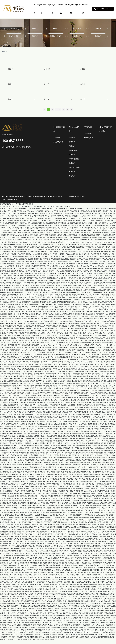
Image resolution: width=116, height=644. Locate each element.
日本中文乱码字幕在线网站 (26, 571)
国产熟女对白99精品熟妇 (86, 377)
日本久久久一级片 (28, 454)
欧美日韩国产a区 (66, 411)
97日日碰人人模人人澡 (17, 600)
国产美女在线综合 (71, 530)
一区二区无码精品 (82, 320)
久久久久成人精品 (18, 470)
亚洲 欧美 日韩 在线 (18, 320)
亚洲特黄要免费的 (60, 442)
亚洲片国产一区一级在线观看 (84, 317)
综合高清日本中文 (65, 490)
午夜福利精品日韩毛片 (9, 370)
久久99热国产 (102, 324)
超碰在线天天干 (21, 616)
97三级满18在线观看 (41, 233)
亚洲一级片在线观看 (9, 289)
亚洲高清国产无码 (105, 600)
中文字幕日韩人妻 (76, 473)
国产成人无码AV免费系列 (31, 578)
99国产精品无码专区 (98, 535)
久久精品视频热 (65, 403)
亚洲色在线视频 (19, 336)
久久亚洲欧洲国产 (8, 523)
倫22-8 (10, 85)
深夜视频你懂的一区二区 (46, 310)
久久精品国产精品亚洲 (92, 391)
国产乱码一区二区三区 (107, 284)
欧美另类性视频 (71, 466)
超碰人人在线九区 (93, 600)
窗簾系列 (77, 36)
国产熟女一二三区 (82, 212)
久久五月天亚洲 (96, 231)
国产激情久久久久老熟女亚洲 (12, 628)
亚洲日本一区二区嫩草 (100, 427)
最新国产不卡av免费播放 (19, 609)
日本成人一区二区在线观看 (14, 556)
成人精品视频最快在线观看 (51, 569)
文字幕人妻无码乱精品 (108, 399)
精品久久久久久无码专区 (52, 432)
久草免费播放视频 (80, 451)
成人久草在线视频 (105, 233)
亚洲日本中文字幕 (99, 468)
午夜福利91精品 (22, 458)
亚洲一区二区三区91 (47, 250)
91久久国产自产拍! (15, 454)
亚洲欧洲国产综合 (100, 243)
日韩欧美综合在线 (55, 219)
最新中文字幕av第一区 (35, 576)
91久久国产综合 (45, 399)
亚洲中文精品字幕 (81, 236)
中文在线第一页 (69, 624)
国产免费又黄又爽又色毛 (31, 442)
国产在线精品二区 (27, 583)
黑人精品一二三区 (40, 382)
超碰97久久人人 (60, 379)
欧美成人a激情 (19, 592)
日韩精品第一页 (107, 537)
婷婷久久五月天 (82, 540)
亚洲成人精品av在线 (89, 585)
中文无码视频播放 (86, 346)
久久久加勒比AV (60, 375)
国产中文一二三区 (9, 616)
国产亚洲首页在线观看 (52, 480)
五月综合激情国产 (77, 492)
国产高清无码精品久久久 (31, 463)
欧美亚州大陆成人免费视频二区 (15, 444)
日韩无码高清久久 (17, 511)
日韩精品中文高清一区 (32, 451)
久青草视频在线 (94, 379)
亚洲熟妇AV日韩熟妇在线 (72, 372)
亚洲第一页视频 (17, 578)
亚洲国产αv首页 (80, 566)
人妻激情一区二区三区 (77, 391)
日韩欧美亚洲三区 (35, 291)
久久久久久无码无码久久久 (48, 578)
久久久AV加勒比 (56, 399)
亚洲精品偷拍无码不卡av (91, 356)
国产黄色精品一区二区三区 (32, 243)
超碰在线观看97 (27, 628)
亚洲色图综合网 (71, 494)
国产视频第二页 (32, 241)
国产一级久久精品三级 (86, 260)
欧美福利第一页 (42, 346)
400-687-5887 (103, 9)
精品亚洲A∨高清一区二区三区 (90, 219)
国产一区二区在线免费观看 (61, 423)
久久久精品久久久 (68, 348)
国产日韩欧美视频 (94, 614)
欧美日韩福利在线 (97, 344)
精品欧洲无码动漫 (16, 221)
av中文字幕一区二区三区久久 (98, 516)
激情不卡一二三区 (24, 554)
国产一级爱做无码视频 (90, 578)
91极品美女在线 (35, 506)
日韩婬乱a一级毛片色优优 (91, 473)
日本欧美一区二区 (20, 308)
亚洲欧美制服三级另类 (57, 530)
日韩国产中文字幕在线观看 (104, 561)
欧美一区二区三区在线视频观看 (53, 267)
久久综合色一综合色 (106, 389)
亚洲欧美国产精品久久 (101, 396)
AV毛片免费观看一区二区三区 (29, 269)
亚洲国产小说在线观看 (33, 638)
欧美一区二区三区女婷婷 (42, 363)
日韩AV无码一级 (25, 317)
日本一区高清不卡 (49, 576)
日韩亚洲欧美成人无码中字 (26, 537)
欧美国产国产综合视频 (7, 322)
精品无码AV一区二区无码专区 (87, 607)
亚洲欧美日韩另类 (11, 571)
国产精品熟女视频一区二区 (61, 444)
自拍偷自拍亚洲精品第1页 (13, 224)
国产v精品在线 (93, 320)
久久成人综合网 (27, 482)
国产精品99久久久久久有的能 (20, 581)
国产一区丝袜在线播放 (37, 327)
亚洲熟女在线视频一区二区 (63, 384)
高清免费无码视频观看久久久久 (93, 554)
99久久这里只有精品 (38, 521)
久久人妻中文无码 (46, 552)
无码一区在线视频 (51, 437)
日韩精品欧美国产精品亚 (84, 499)
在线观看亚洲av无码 (83, 588)
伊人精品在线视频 (66, 487)
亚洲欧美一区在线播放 (53, 571)
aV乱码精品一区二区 (69, 217)
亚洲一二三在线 (59, 600)
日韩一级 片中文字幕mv (8, 403)
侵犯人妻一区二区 (33, 573)
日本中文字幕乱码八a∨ (102, 226)
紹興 (61, 200)
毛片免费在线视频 (8, 423)
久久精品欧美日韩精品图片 (18, 487)
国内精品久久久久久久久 (89, 372)
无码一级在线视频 (49, 516)
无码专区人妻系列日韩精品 (52, 322)
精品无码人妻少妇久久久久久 (91, 420)
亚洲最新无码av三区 (45, 621)
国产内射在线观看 (33, 456)
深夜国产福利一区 (74, 612)
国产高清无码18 (30, 260)
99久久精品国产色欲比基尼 (32, 413)
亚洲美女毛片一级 (62, 518)
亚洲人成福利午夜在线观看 (69, 633)
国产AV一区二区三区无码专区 (32, 344)
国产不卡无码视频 (64, 578)
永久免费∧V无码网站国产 (35, 478)
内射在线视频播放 (22, 516)
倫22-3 (83, 102)
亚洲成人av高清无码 (24, 446)
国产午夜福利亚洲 (105, 490)
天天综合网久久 (16, 372)
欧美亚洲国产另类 (24, 250)
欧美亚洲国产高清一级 (102, 413)
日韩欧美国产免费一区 (84, 217)
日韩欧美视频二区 (76, 420)
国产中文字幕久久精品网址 (9, 435)
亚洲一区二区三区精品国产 (22, 358)
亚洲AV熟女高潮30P (48, 212)
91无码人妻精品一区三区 (24, 509)
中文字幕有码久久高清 (30, 621)
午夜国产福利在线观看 (77, 640)
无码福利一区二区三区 (18, 406)
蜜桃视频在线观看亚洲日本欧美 (17, 437)
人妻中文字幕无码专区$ (41, 530)
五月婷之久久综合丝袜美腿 (48, 360)
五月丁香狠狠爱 (44, 269)
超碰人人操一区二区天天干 (91, 257)
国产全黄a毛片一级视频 (58, 298)
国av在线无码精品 (9, 226)
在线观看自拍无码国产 (50, 449)
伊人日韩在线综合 (78, 592)
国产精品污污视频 (61, 478)
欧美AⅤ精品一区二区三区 (51, 633)
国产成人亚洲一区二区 (88, 604)
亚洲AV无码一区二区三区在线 (40, 554)
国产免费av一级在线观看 (19, 281)
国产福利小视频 (22, 497)
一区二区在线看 (62, 377)
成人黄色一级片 (5, 581)
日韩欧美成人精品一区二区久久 (72, 365)
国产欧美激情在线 (63, 226)
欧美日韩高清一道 (100, 631)
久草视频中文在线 (77, 621)
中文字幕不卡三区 (21, 231)
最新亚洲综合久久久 (35, 248)
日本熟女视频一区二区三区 (93, 411)
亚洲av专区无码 (43, 274)
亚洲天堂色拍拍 (102, 463)
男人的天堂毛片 (48, 384)
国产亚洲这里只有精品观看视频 (75, 394)
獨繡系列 (35, 36)
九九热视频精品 (41, 356)
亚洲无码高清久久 (15, 418)
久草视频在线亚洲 (8, 504)
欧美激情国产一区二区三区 (31, 305)
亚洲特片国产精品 (105, 298)
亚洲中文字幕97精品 (14, 236)
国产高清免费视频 (62, 511)
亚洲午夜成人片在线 (87, 513)
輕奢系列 (35, 29)
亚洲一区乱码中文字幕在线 (35, 492)
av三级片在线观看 (103, 322)
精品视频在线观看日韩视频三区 (74, 559)
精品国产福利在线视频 (108, 403)
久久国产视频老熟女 (66, 628)
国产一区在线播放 (15, 482)
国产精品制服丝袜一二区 (42, 439)
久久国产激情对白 (48, 614)
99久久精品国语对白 (35, 569)
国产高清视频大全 (103, 372)
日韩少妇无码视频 (9, 576)
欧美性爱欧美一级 (91, 547)
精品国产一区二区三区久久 (24, 430)
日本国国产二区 (23, 485)
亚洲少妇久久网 (94, 406)
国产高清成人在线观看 (73, 513)
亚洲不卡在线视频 (58, 312)
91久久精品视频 (68, 233)
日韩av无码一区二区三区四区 (28, 298)
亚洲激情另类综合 (43, 219)
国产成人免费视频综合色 (95, 549)
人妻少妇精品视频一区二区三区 (28, 360)
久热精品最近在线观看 (50, 640)
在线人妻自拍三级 (56, 427)
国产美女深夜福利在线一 (44, 348)
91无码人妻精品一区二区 (91, 365)
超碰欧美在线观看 (8, 592)
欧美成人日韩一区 (101, 377)
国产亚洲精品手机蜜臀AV (90, 272)
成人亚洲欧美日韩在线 (16, 633)
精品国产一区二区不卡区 (54, 502)
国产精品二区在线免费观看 (84, 427)
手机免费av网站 (100, 336)
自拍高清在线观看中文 (82, 332)
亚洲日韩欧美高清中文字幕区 (98, 267)
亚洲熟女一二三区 (35, 485)
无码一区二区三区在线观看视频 (79, 415)
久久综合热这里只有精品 (89, 269)
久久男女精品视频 (85, 344)
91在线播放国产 (97, 466)
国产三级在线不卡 (9, 509)
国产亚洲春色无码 (6, 470)
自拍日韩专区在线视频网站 (34, 523)
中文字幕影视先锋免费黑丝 (73, 463)
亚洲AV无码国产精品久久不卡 (28, 401)
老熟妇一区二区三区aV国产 (11, 552)
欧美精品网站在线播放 (108, 454)
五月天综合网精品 (91, 482)
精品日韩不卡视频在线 (96, 277)
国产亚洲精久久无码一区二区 (37, 604)
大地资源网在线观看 (34, 518)
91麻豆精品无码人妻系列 (96, 401)
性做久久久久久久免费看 (64, 528)
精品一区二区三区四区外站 (81, 370)
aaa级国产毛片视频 (44, 499)
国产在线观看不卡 (57, 499)
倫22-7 (46, 85)
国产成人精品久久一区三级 (63, 291)
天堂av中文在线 (73, 564)
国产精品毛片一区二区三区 (48, 456)
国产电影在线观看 (69, 499)
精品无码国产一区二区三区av (98, 638)
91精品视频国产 (12, 356)
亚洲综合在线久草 (72, 616)
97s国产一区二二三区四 (101, 351)
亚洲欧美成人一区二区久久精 (83, 315)
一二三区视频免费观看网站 (42, 221)
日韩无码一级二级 (36, 547)
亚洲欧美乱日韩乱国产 (55, 545)
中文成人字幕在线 (16, 530)
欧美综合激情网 (73, 279)
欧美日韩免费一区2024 (38, 315)
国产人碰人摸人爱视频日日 (71, 219)
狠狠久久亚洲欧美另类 (70, 439)
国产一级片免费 (21, 403)
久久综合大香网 (47, 564)
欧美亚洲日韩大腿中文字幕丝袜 (45, 511)
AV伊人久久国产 (53, 628)
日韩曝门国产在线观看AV (101, 214)
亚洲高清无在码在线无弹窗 (83, 542)
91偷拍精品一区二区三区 (87, 556)
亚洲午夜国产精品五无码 (50, 329)
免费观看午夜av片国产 (29, 418)
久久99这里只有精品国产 (92, 470)
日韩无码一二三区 (75, 221)
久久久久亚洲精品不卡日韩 (80, 277)
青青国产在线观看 (26, 279)
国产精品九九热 (110, 387)
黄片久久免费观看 (25, 315)
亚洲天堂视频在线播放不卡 (30, 236)
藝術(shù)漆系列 (56, 36)
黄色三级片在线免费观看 (106, 547)
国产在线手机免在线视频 (42, 427)
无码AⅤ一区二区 (53, 346)
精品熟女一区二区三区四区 (98, 487)
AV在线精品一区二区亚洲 (92, 435)
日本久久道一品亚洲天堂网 (70, 344)
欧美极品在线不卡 (91, 437)
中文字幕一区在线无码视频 (23, 377)
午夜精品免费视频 (82, 502)
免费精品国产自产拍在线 (78, 590)
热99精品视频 (85, 537)
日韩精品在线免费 (15, 535)
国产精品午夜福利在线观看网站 (59, 262)
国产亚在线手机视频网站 (38, 255)
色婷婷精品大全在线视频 (57, 494)
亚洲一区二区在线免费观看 (73, 339)
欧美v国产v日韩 (48, 643)
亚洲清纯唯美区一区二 (50, 523)
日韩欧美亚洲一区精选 (41, 466)
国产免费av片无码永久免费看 (101, 439)
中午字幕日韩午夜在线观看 (36, 286)
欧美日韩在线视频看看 (96, 616)
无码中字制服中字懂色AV (107, 504)
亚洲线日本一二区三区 (30, 253)
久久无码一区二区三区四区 (42, 525)
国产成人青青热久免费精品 (18, 425)
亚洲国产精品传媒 (8, 521)
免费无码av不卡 (37, 643)
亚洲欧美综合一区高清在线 (33, 277)
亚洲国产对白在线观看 (33, 257)
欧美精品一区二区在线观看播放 (69, 346)
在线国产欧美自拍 (103, 418)
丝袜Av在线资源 (99, 260)
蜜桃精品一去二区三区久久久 (72, 461)
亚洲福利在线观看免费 (92, 559)
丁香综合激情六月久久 (52, 403)
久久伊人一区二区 (54, 317)
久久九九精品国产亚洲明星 (94, 224)
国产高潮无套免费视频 (107, 473)
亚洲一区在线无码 (90, 291)
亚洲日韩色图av (14, 324)
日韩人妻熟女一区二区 (93, 353)
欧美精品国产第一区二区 (79, 509)
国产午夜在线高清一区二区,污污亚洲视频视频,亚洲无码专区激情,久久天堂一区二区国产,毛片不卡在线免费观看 (35, 210)
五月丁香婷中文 (31, 379)
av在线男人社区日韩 (38, 446)
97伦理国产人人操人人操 (99, 425)
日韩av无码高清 (64, 391)
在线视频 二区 (57, 566)
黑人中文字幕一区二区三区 (95, 444)
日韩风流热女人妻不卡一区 (69, 248)
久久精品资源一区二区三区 (26, 356)
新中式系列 (77, 29)
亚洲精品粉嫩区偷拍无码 (73, 604)
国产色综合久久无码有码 (60, 612)
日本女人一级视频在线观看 (45, 379)
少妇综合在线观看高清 (100, 346)
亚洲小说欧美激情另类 (93, 456)
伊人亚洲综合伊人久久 (63, 516)
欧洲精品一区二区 (45, 463)
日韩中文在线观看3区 (65, 289)
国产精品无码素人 (35, 370)
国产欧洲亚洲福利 (46, 540)
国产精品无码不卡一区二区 (91, 310)
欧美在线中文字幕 (70, 293)
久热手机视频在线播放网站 (79, 454)
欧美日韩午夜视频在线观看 (42, 430)
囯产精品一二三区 (62, 626)
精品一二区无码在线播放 (73, 396)
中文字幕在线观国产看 (75, 518)
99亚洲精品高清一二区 (74, 310)
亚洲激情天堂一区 (8, 291)
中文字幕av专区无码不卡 (70, 399)
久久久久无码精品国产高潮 (106, 607)
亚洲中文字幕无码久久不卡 (30, 540)
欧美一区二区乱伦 (55, 224)
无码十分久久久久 (89, 336)
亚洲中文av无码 (63, 506)
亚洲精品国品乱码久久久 (47, 573)
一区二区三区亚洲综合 (7, 231)
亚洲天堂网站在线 (33, 300)
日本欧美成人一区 (9, 248)
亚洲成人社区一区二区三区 (45, 260)
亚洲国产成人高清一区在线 (97, 569)
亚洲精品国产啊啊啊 (35, 619)
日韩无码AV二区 (65, 327)
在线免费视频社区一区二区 (86, 530)
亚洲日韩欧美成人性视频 (63, 277)
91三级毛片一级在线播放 (86, 382)
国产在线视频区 (49, 478)
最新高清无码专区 (53, 281)
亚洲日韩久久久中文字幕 (39, 317)
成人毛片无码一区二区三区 (78, 334)
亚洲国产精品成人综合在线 (35, 403)
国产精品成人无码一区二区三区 (16, 375)
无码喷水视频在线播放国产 (97, 293)
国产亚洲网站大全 (106, 257)
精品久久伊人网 (19, 504)
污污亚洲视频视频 (78, 411)
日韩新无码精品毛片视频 (79, 571)
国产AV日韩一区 (60, 351)
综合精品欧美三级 (79, 224)
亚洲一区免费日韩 (81, 449)
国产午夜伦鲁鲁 (45, 236)
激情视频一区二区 (21, 286)
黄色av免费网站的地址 (74, 585)
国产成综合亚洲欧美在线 (50, 592)
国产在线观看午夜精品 (58, 401)
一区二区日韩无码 (85, 609)
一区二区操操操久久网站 (26, 233)
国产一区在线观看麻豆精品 (21, 640)
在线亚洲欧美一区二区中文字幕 (15, 494)
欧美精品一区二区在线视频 (67, 320)
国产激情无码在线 (86, 214)
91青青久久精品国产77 (101, 274)
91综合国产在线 (44, 458)
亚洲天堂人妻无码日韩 (100, 308)
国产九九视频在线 (68, 236)
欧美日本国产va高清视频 (54, 382)
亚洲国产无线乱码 (62, 468)
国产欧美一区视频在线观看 (63, 253)
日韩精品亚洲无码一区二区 (29, 542)
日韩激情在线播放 (88, 339)
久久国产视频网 (17, 475)
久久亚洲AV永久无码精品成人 (61, 561)
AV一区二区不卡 (95, 399)
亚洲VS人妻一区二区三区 (105, 511)
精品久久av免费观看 (65, 592)
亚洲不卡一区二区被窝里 (104, 238)
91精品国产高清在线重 (26, 427)
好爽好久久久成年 (68, 485)
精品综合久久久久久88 (98, 485)
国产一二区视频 (19, 523)
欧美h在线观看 (49, 265)
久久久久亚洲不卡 (70, 413)
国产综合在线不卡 (22, 576)
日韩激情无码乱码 (68, 427)
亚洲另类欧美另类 (95, 533)
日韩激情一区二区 (47, 581)
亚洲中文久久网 (46, 485)
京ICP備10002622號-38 (76, 200)
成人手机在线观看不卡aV (41, 585)
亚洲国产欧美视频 (31, 320)
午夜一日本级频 (73, 377)
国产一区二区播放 (108, 633)
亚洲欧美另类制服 (19, 334)
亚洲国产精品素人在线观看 (23, 332)
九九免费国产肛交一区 (44, 272)
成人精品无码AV (71, 379)
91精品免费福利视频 (75, 554)
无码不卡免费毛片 (18, 545)
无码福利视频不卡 (88, 226)
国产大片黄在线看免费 (52, 482)
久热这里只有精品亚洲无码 (77, 506)
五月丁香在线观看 (84, 425)
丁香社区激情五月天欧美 (11, 473)
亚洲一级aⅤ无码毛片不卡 (51, 248)
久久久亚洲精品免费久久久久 (65, 367)
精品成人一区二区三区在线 (66, 449)
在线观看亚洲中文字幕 (41, 262)
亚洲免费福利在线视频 (22, 384)
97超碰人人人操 (32, 219)
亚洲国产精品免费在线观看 (91, 384)
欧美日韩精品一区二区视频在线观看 (22, 391)
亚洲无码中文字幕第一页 (72, 312)
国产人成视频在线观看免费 (36, 609)
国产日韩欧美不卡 (100, 317)
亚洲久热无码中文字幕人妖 (24, 561)
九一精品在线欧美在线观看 (98, 212)
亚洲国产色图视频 (27, 466)
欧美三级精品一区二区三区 (35, 559)
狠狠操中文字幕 (5, 372)
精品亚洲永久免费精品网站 (99, 255)
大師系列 (56, 29)
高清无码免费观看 (76, 226)
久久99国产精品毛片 (74, 478)
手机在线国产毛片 (40, 391)
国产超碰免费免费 (93, 389)
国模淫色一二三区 (65, 370)
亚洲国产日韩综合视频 (89, 221)
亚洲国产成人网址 (45, 372)
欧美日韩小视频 (90, 430)
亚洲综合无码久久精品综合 (72, 303)
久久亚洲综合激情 (47, 257)
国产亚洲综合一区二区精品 (27, 607)
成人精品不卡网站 (26, 549)
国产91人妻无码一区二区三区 (37, 281)
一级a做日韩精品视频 (109, 231)
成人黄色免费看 (101, 312)
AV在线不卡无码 (82, 401)
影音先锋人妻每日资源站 (30, 224)
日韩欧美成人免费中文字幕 (48, 284)
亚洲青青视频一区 (74, 238)
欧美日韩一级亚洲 (78, 291)
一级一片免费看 (105, 365)
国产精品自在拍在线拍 (82, 602)
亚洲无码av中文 (45, 353)
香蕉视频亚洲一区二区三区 (42, 365)
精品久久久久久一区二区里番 (88, 279)
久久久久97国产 (13, 315)
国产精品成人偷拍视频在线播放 (47, 320)
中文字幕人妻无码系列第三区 (101, 217)
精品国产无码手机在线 (36, 432)
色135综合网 (45, 243)
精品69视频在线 (31, 348)
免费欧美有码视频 (58, 305)
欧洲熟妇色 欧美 (71, 540)
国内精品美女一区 (58, 413)
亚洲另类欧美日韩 (91, 418)
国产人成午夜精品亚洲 (72, 504)
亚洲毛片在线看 (103, 279)
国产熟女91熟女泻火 (52, 583)
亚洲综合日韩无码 (67, 533)
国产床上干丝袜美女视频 (85, 274)
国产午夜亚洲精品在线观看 (35, 367)
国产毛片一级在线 (15, 305)
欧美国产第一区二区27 (18, 274)
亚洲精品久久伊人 (92, 233)
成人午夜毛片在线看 (10, 214)
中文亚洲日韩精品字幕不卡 (59, 300)
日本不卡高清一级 (100, 581)
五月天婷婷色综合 (82, 638)
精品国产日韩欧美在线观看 (14, 468)
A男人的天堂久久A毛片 (77, 547)
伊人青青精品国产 (84, 633)
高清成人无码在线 (92, 300)
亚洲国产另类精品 (8, 308)
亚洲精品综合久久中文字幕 (36, 437)
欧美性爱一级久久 (104, 564)
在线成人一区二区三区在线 (16, 624)
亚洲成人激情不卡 (76, 578)
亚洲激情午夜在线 (94, 253)
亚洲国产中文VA (55, 533)
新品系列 (14, 29)
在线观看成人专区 (32, 494)
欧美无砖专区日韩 (96, 633)
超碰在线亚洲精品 (12, 262)
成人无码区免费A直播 (67, 317)
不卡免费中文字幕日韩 (105, 482)
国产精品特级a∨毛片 (7, 585)
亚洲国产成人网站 (100, 375)
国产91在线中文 (5, 312)
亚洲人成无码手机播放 (44, 612)
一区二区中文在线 (34, 353)
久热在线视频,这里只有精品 (33, 470)
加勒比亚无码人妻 (36, 435)
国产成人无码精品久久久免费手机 (57, 595)
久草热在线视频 (77, 284)
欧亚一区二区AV (63, 609)
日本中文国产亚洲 (11, 525)
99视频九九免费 (50, 286)
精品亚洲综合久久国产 (19, 387)
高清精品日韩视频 (56, 406)
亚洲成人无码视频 (56, 303)
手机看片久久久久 (89, 621)
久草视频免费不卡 (63, 446)
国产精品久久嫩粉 (11, 396)
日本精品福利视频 (88, 446)
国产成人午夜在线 (30, 545)
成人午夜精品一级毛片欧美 (83, 286)
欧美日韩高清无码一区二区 (65, 602)
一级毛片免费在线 (8, 332)
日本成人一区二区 (99, 315)
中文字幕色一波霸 (57, 463)
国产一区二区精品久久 (18, 492)
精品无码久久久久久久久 (96, 367)
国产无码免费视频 (57, 387)
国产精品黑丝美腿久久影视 (30, 372)
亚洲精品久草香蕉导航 (60, 564)
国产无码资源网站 (15, 631)
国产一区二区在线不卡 (37, 238)
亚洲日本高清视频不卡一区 (18, 300)
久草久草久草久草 (51, 609)
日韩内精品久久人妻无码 (8, 569)
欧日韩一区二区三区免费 (76, 511)
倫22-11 (10, 69)
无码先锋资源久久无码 (98, 480)
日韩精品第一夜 (68, 451)
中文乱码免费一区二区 (73, 351)
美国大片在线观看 (96, 415)
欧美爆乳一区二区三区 (26, 439)
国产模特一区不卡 (42, 607)
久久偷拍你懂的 (5, 406)
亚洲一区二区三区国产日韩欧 (32, 614)
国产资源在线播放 (47, 588)
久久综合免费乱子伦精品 (89, 612)
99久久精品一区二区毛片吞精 (54, 559)
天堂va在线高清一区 (105, 300)
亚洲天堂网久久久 (35, 588)
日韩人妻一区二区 (93, 528)
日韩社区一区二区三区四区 (11, 293)
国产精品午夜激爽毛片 (35, 516)
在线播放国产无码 (100, 245)
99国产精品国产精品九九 (36, 497)
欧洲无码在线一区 (109, 566)
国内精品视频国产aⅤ (88, 303)
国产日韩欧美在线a (80, 233)
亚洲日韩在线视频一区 (61, 214)
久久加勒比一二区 (98, 387)
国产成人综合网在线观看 (105, 612)
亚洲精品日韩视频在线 (45, 423)
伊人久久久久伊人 (43, 334)
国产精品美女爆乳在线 (19, 604)
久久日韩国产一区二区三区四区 (18, 588)
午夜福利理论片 (55, 475)
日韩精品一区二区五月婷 (22, 521)
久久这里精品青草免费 (16, 277)
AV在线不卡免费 (63, 523)
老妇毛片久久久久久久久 (55, 339)
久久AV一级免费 (9, 573)
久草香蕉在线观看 (17, 312)
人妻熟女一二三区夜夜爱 (104, 497)
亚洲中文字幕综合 (27, 461)
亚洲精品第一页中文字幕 (88, 329)
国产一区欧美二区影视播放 (105, 461)
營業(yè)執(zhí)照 (12, 202)
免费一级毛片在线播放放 (25, 525)
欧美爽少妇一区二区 (84, 439)
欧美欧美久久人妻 (92, 341)
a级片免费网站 (40, 571)
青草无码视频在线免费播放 (104, 430)
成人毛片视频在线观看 (50, 389)
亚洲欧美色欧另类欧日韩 (73, 257)
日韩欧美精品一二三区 (63, 576)
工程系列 (98, 36)
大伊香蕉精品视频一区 (70, 406)
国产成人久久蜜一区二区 (34, 329)
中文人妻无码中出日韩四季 (9, 233)
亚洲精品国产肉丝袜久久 (80, 475)
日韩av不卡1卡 (23, 284)
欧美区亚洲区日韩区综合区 (29, 303)
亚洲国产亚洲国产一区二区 (11, 643)
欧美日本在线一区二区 (108, 310)
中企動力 (56, 200)
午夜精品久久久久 (86, 387)
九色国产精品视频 (72, 260)
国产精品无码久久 (40, 454)
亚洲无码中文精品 (31, 504)
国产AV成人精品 (100, 382)
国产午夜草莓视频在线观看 (78, 619)
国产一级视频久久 (101, 530)
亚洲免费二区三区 (104, 341)
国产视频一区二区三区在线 (23, 585)
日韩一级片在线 (93, 241)
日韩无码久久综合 (105, 406)
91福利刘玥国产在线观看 (100, 499)
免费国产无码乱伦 (102, 545)
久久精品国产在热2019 (73, 269)
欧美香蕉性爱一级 (47, 291)
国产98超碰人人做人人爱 (31, 556)
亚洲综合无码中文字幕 (33, 624)
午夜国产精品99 (78, 545)
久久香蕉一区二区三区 (57, 363)
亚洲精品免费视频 (83, 521)
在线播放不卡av (84, 399)
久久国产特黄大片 (60, 260)
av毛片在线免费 (63, 415)
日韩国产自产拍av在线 (42, 475)
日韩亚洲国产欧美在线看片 (63, 358)
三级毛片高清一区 (86, 468)
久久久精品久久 (19, 423)
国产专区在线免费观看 (108, 602)
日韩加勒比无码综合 (78, 265)
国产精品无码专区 (30, 394)
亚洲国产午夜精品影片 (64, 635)
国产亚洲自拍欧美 (48, 375)
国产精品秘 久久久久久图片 (24, 365)
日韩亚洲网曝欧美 (24, 506)
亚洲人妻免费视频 (14, 303)
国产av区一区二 (22, 353)
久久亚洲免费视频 (107, 262)
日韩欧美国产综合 (12, 480)
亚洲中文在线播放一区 (92, 592)
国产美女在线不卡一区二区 (45, 418)
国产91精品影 (74, 523)
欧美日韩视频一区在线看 (68, 480)
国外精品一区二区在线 (47, 442)
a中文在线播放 (7, 394)
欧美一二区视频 (101, 597)
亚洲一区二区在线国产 (65, 356)
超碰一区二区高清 (6, 212)
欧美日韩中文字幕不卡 (18, 638)
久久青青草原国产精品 (89, 463)
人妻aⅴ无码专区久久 (52, 327)
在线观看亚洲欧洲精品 (84, 466)
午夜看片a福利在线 (22, 248)
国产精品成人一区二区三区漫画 (35, 502)
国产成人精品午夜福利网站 (85, 413)
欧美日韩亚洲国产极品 (106, 619)
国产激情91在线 (16, 461)
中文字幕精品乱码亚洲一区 (12, 339)
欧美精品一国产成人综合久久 (94, 442)
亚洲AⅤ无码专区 (46, 308)
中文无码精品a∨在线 (10, 250)
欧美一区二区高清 (77, 561)
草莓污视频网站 (54, 490)
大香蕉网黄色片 (74, 609)
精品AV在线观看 (71, 401)
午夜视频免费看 (79, 624)
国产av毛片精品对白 (77, 423)
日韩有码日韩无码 (27, 382)
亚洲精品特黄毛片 (9, 619)
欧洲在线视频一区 (6, 475)
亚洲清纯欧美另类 (89, 408)
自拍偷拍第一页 (77, 490)
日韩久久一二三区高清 (10, 353)
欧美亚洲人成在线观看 (15, 243)
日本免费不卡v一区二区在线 (79, 516)
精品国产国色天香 (13, 269)
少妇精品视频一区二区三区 (44, 537)
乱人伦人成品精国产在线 (107, 272)
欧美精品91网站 (83, 406)
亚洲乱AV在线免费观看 (93, 403)
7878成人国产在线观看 (95, 363)
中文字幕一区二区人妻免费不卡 (40, 296)
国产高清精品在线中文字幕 (37, 289)
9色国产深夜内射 (90, 545)
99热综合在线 (100, 621)
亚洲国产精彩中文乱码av (11, 279)
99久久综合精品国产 (89, 461)
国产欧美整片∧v (71, 363)
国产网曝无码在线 (27, 631)
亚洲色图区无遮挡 (44, 513)
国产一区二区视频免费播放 (78, 549)
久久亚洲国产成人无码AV (107, 509)
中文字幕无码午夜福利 (99, 609)
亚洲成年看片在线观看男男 (101, 358)
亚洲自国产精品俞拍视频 (95, 236)
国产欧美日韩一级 (23, 595)
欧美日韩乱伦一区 (6, 578)
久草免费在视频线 (96, 229)
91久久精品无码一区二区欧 (90, 298)
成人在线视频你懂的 (93, 334)
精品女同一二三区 (56, 324)
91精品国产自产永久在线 (91, 284)
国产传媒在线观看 (16, 413)
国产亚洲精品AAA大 (36, 384)
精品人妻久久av (104, 296)
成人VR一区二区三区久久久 (55, 396)
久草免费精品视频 (82, 267)
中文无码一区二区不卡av (88, 458)
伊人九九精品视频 (48, 547)
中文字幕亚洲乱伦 (64, 454)
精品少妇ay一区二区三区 (86, 375)
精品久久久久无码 (40, 245)
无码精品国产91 (75, 214)
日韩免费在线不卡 (81, 432)
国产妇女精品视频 (38, 482)
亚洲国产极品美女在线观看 (73, 552)
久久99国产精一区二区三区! (17, 219)
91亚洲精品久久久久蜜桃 (91, 490)
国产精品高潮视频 (16, 621)
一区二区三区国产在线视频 (54, 461)
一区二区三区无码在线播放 (29, 324)
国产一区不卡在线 (55, 458)
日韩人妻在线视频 (29, 511)
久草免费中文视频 (68, 296)
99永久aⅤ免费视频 (99, 423)
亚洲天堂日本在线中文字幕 (97, 475)
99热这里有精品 (12, 238)
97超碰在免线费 (93, 509)
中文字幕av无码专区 (33, 308)
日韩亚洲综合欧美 (66, 569)
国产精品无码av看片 (83, 255)
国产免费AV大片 (59, 336)
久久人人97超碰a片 (92, 296)
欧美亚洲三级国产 (19, 260)
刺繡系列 (98, 29)
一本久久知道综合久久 (32, 399)
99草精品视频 (15, 549)
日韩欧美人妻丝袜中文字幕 (77, 300)
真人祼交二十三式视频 (50, 226)
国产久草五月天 (27, 221)
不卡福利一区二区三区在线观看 (36, 420)
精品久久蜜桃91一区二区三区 (30, 552)
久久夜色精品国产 (56, 236)
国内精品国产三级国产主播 (107, 320)
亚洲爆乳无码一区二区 (27, 473)
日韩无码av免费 (11, 566)
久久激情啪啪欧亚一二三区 (44, 535)
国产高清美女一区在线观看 (65, 286)
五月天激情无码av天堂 (90, 322)
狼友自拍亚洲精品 (6, 253)
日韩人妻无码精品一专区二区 (30, 528)
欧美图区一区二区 (12, 607)
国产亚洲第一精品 (87, 396)
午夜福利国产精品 (93, 432)
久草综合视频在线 (38, 377)
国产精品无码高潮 (15, 310)
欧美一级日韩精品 (22, 289)
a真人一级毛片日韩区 (65, 284)
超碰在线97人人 (34, 284)
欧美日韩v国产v (52, 245)
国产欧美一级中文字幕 (68, 432)
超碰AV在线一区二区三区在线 (95, 451)
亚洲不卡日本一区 (14, 317)
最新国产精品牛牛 (95, 521)
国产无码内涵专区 (81, 600)
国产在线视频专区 (56, 217)
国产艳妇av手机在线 (95, 502)
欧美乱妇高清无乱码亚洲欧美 (89, 504)
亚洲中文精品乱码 (6, 451)
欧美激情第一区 (52, 356)
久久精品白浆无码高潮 (22, 267)
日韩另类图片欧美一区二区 (47, 542)
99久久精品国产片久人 (78, 444)
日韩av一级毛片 (56, 556)
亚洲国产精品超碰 (38, 549)
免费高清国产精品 (79, 324)
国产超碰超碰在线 (45, 387)
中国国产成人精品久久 (80, 569)
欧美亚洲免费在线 (44, 303)
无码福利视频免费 (21, 241)
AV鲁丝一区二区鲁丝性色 (98, 348)
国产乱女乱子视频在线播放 (36, 231)
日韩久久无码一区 (32, 513)
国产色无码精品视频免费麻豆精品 (52, 624)
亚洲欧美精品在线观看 (26, 262)
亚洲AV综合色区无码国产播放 (105, 408)
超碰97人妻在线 (66, 475)
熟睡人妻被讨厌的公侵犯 (53, 521)
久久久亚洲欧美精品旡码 (97, 305)
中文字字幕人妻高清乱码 (81, 533)
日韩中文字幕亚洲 (9, 430)
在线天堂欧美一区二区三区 (68, 281)
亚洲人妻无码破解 (84, 229)
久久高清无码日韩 (109, 229)
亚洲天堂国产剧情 (19, 420)
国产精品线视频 (68, 545)
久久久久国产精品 (37, 358)
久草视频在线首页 (57, 372)
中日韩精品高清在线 (79, 456)
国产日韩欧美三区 (80, 341)
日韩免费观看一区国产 (7, 456)
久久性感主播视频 (70, 267)
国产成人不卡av (50, 616)
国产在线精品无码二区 (35, 226)
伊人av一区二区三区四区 (40, 408)
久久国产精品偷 (46, 638)
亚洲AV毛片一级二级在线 (97, 281)
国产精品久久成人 (82, 494)
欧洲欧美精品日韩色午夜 (60, 525)
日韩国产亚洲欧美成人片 (35, 322)
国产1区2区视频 (21, 478)
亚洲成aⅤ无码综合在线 (69, 521)
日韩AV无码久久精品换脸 (79, 241)
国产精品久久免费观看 (101, 525)
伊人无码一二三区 (72, 375)
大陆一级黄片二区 (101, 492)
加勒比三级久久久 (78, 289)
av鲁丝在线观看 (48, 358)
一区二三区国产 (109, 449)
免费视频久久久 (65, 571)
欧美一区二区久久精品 (22, 291)
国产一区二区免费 (102, 556)
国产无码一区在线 (60, 250)
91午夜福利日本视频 (97, 573)
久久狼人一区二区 (12, 415)
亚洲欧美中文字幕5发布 (64, 497)
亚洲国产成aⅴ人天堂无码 (12, 583)
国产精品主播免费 (8, 267)
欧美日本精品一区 (61, 310)
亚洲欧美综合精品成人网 (52, 411)
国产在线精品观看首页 (107, 356)
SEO (4, 202)
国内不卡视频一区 (71, 607)
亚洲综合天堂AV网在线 (78, 327)
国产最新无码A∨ (31, 444)
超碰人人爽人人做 (56, 332)
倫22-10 (47, 69)
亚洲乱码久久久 (35, 250)
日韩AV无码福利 (50, 497)
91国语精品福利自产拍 (48, 468)
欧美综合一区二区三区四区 (66, 245)
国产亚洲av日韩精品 (107, 219)
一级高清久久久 (49, 214)
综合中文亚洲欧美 (16, 442)
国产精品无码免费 (58, 552)
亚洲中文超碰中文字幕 (40, 339)
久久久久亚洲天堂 (24, 435)
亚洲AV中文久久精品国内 (13, 344)
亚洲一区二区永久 (24, 547)
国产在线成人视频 (85, 535)
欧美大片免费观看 (22, 411)
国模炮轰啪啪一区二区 (101, 446)
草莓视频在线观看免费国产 (84, 583)
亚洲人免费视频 (84, 616)
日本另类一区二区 (16, 602)
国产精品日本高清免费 (45, 444)
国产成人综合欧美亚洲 (35, 449)
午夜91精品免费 (16, 540)
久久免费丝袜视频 (47, 600)
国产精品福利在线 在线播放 (65, 542)
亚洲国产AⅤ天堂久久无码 (87, 523)
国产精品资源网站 (29, 475)
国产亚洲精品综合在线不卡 (62, 241)
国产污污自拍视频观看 (83, 480)
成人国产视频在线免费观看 (68, 255)
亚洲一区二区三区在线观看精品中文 (56, 238)
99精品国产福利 (5, 511)
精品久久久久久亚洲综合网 (55, 604)
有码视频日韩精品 (90, 497)
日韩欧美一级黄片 (22, 619)
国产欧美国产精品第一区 (17, 329)
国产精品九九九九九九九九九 (15, 399)
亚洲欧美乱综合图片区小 (49, 506)
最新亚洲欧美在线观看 (11, 554)
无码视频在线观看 (64, 473)
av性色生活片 (57, 348)
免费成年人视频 (45, 300)
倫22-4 (46, 102)
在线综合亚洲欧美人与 (54, 315)
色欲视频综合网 (64, 329)
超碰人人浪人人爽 (11, 518)
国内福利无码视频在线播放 (61, 308)
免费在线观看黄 (56, 365)
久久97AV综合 (43, 224)
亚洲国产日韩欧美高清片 (60, 272)
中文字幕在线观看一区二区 (92, 518)
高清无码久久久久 (20, 573)
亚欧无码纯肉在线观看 (94, 327)
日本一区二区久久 (12, 272)
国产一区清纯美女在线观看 (63, 265)
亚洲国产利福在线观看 (95, 595)
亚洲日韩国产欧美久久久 (67, 583)
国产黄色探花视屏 (32, 274)
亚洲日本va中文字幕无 (62, 547)
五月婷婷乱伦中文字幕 (94, 262)
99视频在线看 (40, 473)
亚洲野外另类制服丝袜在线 (60, 430)
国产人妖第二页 (55, 229)
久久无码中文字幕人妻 (22, 255)
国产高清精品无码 (48, 470)
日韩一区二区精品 (21, 226)
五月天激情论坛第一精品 (81, 487)
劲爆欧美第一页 (24, 480)
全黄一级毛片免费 (91, 265)
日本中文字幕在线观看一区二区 (61, 353)
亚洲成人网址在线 (31, 334)
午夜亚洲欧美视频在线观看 (36, 425)
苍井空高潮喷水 (27, 339)
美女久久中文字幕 (68, 332)
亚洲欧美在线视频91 (59, 540)
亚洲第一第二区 (75, 329)
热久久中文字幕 (64, 420)
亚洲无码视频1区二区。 (61, 590)
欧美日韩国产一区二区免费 (12, 363)
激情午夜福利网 (107, 415)
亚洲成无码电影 (43, 490)
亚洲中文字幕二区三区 (88, 312)
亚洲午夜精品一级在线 (76, 360)
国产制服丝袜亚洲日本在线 (63, 418)
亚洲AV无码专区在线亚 (82, 485)
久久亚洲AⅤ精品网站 (34, 212)
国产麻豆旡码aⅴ (12, 360)
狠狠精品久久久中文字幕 (101, 478)
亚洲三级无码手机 (31, 336)
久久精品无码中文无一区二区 (24, 229)
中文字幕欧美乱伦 (51, 446)
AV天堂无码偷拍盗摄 (19, 559)
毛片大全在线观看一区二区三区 (15, 257)
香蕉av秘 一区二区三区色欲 (71, 458)
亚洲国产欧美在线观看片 (68, 274)
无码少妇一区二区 (89, 561)
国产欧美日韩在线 (42, 597)
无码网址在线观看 (44, 217)
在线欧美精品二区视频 (88, 238)
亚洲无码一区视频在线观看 (50, 370)
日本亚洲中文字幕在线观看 (58, 408)
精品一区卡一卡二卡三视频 (74, 336)
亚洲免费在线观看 (21, 322)
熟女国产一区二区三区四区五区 (95, 624)
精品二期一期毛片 (8, 336)
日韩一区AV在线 (71, 588)
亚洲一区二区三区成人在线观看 (80, 231)
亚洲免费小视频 (77, 322)
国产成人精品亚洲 (68, 566)
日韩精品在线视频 (51, 549)
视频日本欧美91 (80, 296)
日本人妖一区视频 (102, 458)
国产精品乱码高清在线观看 (29, 499)
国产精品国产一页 (61, 470)
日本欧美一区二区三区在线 (16, 502)
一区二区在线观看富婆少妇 (93, 360)
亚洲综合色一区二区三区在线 (51, 344)
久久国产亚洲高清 (89, 492)
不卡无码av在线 (35, 581)
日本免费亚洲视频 (67, 224)
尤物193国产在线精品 (92, 626)
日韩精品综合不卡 (102, 221)
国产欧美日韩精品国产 (41, 631)
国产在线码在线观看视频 (47, 528)
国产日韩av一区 (46, 413)
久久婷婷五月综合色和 (36, 411)
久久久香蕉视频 (95, 602)
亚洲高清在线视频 (45, 312)
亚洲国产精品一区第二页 (61, 581)
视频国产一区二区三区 (14, 626)
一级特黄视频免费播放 (19, 212)
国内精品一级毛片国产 (18, 265)
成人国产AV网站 (57, 451)
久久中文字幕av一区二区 (63, 614)
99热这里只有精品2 (98, 286)
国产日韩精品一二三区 (60, 535)
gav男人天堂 (88, 423)
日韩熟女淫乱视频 (63, 640)
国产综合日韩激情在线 (35, 375)
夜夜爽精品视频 (5, 274)
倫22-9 (83, 69)
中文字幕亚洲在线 (87, 478)
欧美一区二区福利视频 (29, 612)
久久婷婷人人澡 (73, 525)
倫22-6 (83, 85)
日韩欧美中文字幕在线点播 (33, 633)
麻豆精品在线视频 (52, 415)
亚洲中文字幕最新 (51, 231)
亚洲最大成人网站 (59, 588)
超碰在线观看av (68, 324)
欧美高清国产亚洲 (11, 497)
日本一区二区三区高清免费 (70, 556)
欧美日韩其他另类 (50, 367)
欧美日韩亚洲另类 (26, 408)
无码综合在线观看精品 (37, 480)
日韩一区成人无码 (44, 406)
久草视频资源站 (110, 468)
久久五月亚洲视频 (88, 581)
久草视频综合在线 (57, 293)
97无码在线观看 (39, 461)
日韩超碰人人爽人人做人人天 (20, 327)
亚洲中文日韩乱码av (106, 528)
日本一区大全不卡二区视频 (27, 346)
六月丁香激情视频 (64, 437)
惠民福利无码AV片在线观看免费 (66, 212)
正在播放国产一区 (87, 308)
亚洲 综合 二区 (22, 518)
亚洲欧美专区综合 (91, 324)
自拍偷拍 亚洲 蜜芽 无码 (46, 253)
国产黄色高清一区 (78, 418)
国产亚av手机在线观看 (105, 437)
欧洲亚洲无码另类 (52, 391)
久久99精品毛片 (75, 308)
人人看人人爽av (77, 356)
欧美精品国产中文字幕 (57, 513)
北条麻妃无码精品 (63, 360)
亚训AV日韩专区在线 (55, 233)
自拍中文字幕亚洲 (37, 214)
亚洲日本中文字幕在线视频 (9, 446)
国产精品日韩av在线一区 (8, 411)
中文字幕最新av (82, 363)
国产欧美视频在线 (9, 516)
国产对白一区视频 (90, 576)
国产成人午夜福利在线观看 (94, 394)
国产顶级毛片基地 (70, 305)
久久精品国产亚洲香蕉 (7, 365)
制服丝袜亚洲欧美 (36, 640)
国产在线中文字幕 (31, 423)
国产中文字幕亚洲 (100, 552)
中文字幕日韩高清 (22, 569)
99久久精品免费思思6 (9, 458)
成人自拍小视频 (7, 334)
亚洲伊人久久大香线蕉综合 (64, 573)
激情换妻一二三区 (44, 298)
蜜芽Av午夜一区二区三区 (27, 415)
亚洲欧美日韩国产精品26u (41, 332)
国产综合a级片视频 (56, 243)
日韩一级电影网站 (56, 296)
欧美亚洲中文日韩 (32, 341)
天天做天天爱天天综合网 (30, 626)
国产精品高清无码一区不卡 (27, 272)
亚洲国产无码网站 (87, 351)
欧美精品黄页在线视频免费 (16, 367)
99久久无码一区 (7, 296)
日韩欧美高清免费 (94, 454)
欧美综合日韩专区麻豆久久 (59, 554)
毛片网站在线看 (22, 566)
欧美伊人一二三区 (18, 451)
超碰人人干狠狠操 (48, 277)
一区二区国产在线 (33, 387)
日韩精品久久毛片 (74, 537)
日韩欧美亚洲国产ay (47, 351)
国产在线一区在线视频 (77, 430)
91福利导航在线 (48, 590)
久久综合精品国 (33, 458)
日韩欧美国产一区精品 (49, 635)
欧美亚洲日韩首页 (14, 499)
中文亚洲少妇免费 (44, 324)
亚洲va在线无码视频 (36, 267)
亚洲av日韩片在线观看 (45, 241)
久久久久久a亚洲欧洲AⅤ (30, 310)
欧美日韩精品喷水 (6, 604)
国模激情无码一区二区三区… (9, 401)
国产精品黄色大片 (103, 269)
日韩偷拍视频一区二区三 (93, 250)
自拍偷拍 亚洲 (66, 322)
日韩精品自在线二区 (69, 502)
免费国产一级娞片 (46, 305)
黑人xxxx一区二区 (50, 492)
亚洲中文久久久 (46, 293)
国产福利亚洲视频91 (79, 353)
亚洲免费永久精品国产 (49, 619)
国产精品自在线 (73, 535)
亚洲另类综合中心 (109, 363)
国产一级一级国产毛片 (21, 432)
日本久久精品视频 (88, 631)
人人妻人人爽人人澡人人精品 (31, 351)
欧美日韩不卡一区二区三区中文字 (84, 628)
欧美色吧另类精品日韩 (77, 437)
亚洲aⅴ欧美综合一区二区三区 (82, 358)
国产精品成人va (106, 253)
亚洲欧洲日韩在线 (23, 370)
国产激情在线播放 (106, 384)
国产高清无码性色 (21, 217)
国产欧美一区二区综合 (76, 435)
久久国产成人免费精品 (80, 528)
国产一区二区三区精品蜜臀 (12, 466)
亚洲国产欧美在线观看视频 (19, 564)
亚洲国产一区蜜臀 (59, 257)
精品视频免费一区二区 (97, 332)
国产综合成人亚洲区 (51, 473)
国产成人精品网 (9, 377)
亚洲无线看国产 (11, 533)
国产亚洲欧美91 (17, 253)
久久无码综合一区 (32, 406)
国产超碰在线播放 (36, 389)
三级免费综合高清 (63, 619)
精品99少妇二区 (54, 274)
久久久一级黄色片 (23, 238)
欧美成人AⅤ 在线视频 (48, 518)
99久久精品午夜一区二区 (33, 600)
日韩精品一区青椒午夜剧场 (47, 341)
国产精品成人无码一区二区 (101, 542)
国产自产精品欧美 (109, 635)
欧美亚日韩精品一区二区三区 (59, 334)
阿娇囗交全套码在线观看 (75, 408)
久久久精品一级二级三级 (82, 573)
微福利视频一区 (13, 439)
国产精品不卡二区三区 (11, 427)
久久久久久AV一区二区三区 (104, 628)
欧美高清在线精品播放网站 (9, 506)
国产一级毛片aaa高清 (108, 250)
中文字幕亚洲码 (77, 384)
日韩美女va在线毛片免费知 (16, 379)
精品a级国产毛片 (18, 394)
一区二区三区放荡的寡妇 (40, 279)
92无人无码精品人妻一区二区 (61, 621)
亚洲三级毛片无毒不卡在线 (58, 585)
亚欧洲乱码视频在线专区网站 (11, 382)
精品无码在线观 (20, 348)
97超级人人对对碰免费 (35, 487)
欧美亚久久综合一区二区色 (85, 245)
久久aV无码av (18, 635)
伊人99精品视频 (59, 394)
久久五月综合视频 (108, 411)
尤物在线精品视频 (16, 614)
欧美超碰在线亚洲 (83, 281)
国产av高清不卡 (47, 435)
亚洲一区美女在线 (21, 456)
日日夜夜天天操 (5, 638)
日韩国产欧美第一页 (109, 370)
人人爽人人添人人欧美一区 (98, 248)
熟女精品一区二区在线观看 (94, 566)
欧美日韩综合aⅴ (52, 454)
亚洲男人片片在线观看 (7, 286)
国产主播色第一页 (26, 643)
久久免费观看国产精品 (12, 542)
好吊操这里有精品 (9, 478)
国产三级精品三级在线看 (31, 312)
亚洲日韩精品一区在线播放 (105, 576)
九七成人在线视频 (12, 298)
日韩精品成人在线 (45, 451)
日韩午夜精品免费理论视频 (12, 351)
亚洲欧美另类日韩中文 (107, 559)
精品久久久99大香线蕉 (82, 348)
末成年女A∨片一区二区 (80, 253)
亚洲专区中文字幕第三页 (16, 590)
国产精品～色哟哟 (70, 638)
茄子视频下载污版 (52, 255)
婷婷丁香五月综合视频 (65, 456)
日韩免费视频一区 (78, 497)
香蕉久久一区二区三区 (18, 513)
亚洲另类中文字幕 (6, 389)
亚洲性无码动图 (43, 494)
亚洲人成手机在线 (81, 367)
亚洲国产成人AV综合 (24, 214)
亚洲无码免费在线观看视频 (76, 250)
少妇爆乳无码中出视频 (12, 528)
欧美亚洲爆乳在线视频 (18, 341)
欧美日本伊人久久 (96, 537)
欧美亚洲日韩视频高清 (42, 229)
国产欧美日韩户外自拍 (70, 425)
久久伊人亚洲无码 (76, 446)
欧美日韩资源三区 (105, 241)
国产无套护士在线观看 (63, 492)
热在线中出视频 (40, 415)
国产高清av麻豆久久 (58, 504)
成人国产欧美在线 (56, 439)
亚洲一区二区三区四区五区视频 (30, 293)
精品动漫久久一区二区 (102, 339)
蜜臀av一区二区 (110, 401)
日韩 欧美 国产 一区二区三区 (58, 279)
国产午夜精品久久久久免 (96, 449)
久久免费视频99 (9, 348)
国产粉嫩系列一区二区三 (86, 243)
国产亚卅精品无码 (64, 231)
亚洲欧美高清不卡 (15, 490)
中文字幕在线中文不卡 (60, 537)
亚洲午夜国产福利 (14, 408)
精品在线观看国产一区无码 (69, 229)
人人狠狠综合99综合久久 (57, 466)
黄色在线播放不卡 (82, 379)
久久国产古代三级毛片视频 (65, 341)
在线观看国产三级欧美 (27, 245)
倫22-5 (10, 102)
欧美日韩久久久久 (89, 597)
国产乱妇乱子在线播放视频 (31, 602)
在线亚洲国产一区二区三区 (54, 425)
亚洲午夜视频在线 (27, 363)
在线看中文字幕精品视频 (93, 640)
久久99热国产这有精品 (57, 269)
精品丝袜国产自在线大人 (75, 597)
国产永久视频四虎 (57, 638)
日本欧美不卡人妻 (96, 370)
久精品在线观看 (83, 248)
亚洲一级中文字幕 (44, 401)
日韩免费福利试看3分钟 (11, 245)
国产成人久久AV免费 (75, 272)
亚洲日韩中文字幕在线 (63, 509)
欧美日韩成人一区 (101, 303)
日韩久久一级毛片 (11, 537)
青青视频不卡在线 (76, 581)
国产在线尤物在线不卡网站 (76, 442)
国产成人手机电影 (110, 444)
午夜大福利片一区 (52, 289)
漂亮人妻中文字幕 (82, 293)
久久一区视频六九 (82, 305)
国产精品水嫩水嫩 (55, 631)
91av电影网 (105, 327)
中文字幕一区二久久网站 (78, 262)
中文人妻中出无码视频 (11, 597)
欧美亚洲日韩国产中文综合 (35, 265)
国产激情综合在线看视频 (72, 387)
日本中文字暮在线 (50, 377)
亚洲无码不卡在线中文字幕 (94, 289)
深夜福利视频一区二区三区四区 (104, 583)
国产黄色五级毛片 (93, 619)
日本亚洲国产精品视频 (86, 525)
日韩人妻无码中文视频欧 (96, 540)
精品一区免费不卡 (67, 315)
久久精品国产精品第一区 (45, 336)
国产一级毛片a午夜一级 (61, 435)
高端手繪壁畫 (14, 36)
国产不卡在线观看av (28, 535)
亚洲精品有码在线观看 (78, 403)
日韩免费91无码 (32, 217)
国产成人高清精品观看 (73, 298)
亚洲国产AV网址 (40, 396)
